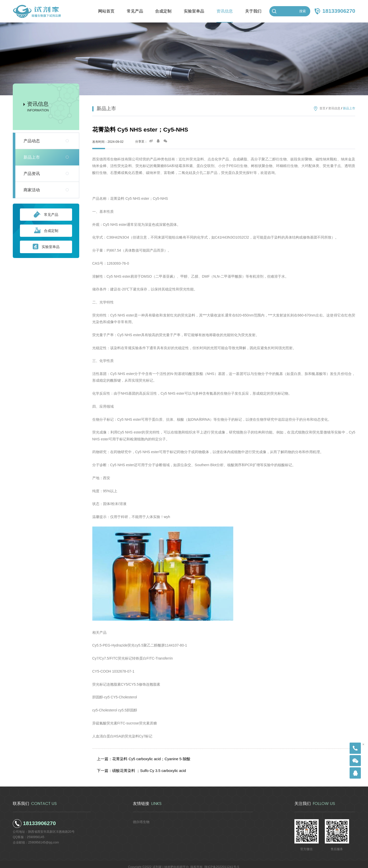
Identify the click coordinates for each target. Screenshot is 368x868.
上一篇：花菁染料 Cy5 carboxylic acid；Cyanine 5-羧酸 (141, 758)
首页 (323, 109)
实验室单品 (46, 247)
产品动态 (32, 141)
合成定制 (46, 231)
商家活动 (32, 190)
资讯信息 (334, 109)
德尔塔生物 (141, 816)
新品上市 (32, 157)
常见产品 (46, 215)
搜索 (303, 11)
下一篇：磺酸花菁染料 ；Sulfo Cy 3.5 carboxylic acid (139, 766)
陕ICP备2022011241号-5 (222, 862)
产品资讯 (32, 174)
